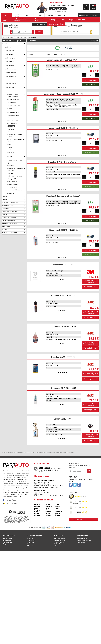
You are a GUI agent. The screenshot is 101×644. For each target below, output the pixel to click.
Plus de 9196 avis (76, 519)
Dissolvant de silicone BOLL (59, 60)
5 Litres (62, 54)
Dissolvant (12, 126)
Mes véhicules (81, 542)
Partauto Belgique (10, 503)
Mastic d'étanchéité (14, 99)
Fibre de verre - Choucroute (16, 176)
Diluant (10, 144)
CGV (55, 545)
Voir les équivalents (90, 286)
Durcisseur (11, 129)
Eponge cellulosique (14, 179)
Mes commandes (82, 539)
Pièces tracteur (31, 544)
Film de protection (13, 184)
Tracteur (39, 15)
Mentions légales (59, 544)
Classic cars (61, 15)
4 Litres (54, 54)
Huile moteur (81, 20)
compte (86, 8)
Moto (28, 15)
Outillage (50, 15)
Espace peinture (21, 37)
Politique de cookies (60, 540)
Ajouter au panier (90, 80)
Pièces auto (30, 539)
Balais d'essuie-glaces (56, 24)
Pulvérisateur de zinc (14, 112)
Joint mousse (12, 163)
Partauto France (10, 500)
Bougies (71, 20)
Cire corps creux (13, 187)
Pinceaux (11, 173)
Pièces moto (30, 542)
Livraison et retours (59, 539)
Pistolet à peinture (13, 121)
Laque (10, 132)
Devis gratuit (84, 15)
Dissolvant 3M (60, 265)
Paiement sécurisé (59, 542)
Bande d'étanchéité (14, 115)
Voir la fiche (63, 87)
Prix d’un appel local (60, 11)
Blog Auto (95, 15)
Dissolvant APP (58, 295)
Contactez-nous (8, 542)
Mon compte (83, 535)
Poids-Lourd (17, 15)
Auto (6, 15)
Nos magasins (7, 540)
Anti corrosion (12, 150)
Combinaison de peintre (15, 160)
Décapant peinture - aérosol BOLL (59, 94)
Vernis (10, 147)
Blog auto (6, 544)
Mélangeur (11, 166)
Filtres (63, 20)
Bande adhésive (13, 102)
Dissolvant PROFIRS (58, 128)
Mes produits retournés (84, 540)
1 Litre (47, 54)
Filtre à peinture (13, 182)
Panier (93, 7)
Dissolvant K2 (60, 419)
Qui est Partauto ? (8, 539)
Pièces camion (31, 540)
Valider (39, 32)
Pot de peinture (13, 124)
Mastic (10, 118)
